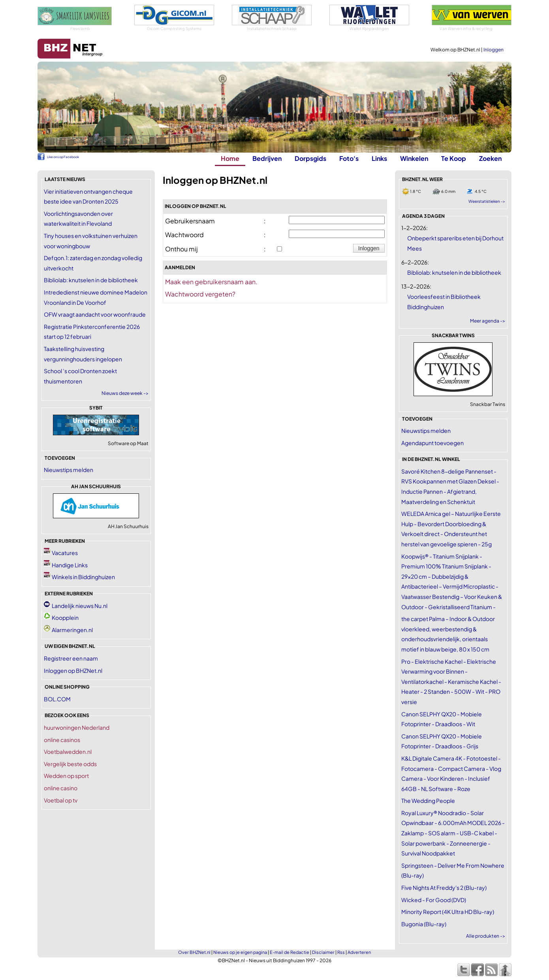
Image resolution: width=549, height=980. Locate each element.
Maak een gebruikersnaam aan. (211, 282)
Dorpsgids (310, 158)
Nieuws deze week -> (125, 393)
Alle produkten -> (486, 936)
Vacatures (65, 553)
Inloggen (494, 50)
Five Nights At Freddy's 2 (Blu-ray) (444, 887)
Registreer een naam (71, 658)
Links (379, 158)
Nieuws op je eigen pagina (240, 952)
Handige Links (70, 565)
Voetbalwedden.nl (68, 752)
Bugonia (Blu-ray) (424, 924)
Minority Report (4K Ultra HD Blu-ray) (448, 912)
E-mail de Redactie (290, 952)
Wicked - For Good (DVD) (434, 900)
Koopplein (65, 617)
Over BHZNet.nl (194, 952)
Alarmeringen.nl (72, 630)
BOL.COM (57, 699)
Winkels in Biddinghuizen (83, 577)
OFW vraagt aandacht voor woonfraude (95, 314)
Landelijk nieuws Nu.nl (80, 606)
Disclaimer (323, 952)
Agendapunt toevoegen (432, 443)
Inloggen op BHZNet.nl (73, 670)
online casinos (62, 740)
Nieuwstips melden (69, 470)
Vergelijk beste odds (70, 764)
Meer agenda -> (488, 321)
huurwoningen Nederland (77, 727)
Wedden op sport (66, 776)
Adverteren (359, 952)
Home (230, 158)
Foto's (349, 158)
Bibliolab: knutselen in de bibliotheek (91, 280)
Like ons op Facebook (63, 157)
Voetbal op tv (61, 800)
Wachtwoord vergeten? (200, 294)
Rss (341, 952)
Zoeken (490, 158)
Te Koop (454, 158)
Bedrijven (267, 158)
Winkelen (414, 158)
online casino (61, 788)
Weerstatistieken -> (487, 201)
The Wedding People (428, 801)
